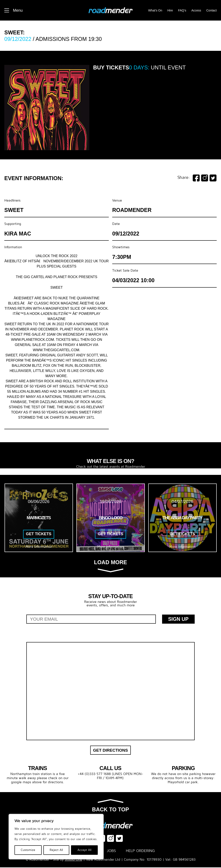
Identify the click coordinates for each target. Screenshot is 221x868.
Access (196, 10)
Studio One (73, 860)
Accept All (84, 850)
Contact (212, 10)
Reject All (56, 850)
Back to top (110, 807)
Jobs (111, 851)
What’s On (155, 10)
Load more (111, 566)
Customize (28, 850)
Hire (170, 10)
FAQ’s (182, 10)
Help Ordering (140, 851)
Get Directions (110, 750)
